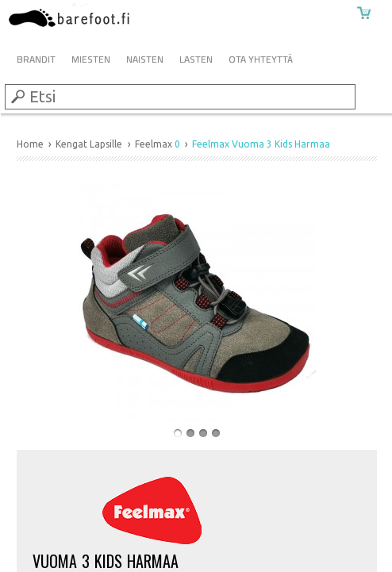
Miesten (91, 59)
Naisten (145, 59)
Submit (17, 96)
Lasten (196, 59)
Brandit (36, 59)
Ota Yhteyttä (261, 59)
